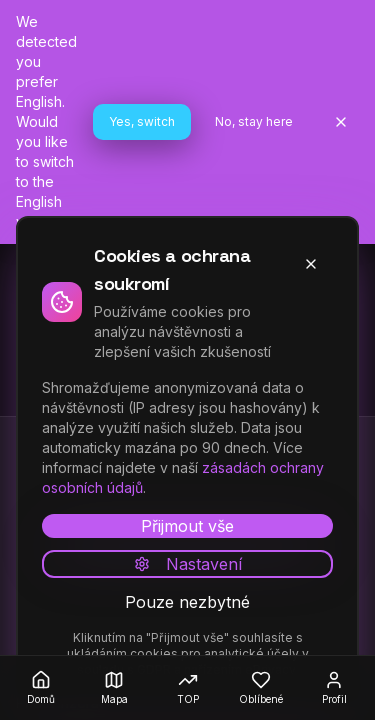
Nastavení (188, 564)
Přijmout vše (187, 526)
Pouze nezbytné (187, 602)
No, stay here (254, 121)
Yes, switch (142, 121)
